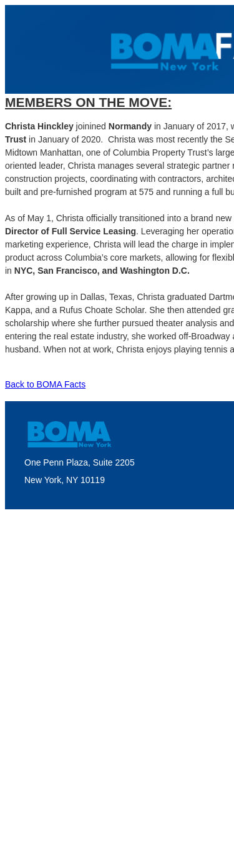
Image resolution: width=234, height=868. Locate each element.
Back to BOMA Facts (45, 384)
